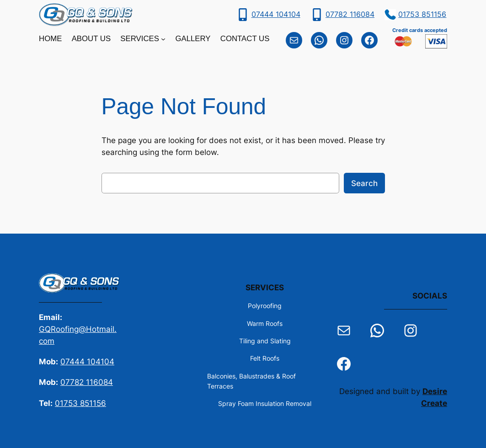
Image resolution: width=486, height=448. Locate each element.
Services (140, 39)
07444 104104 (276, 14)
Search (364, 183)
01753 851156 (422, 14)
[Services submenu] (163, 39)
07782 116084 (350, 14)
